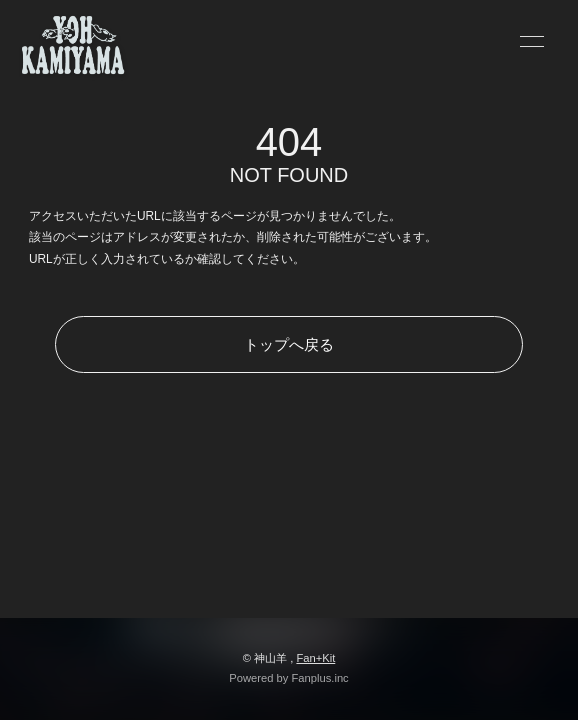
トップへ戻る (289, 344)
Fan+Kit (315, 658)
